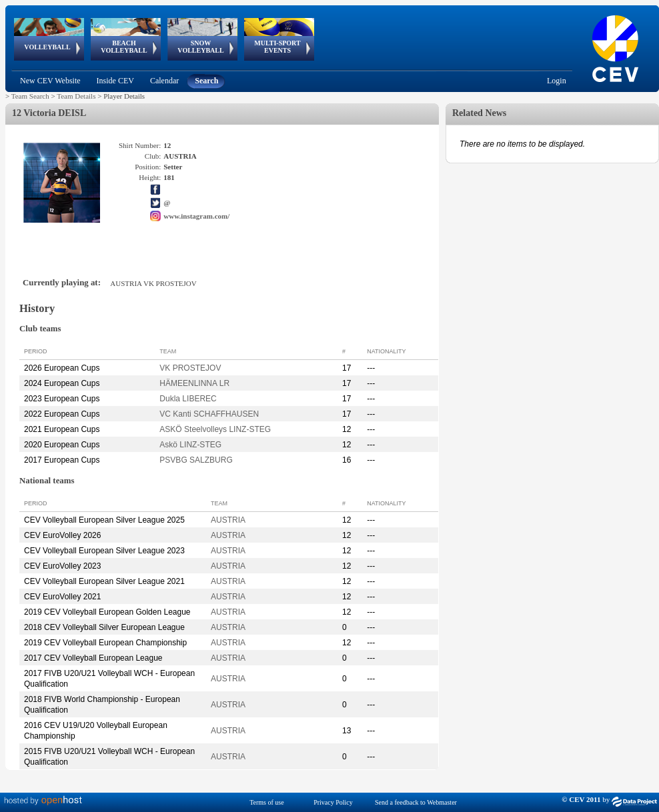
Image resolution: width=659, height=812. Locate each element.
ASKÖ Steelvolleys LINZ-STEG (215, 429)
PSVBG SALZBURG (196, 460)
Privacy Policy (333, 802)
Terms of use (267, 802)
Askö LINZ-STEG (190, 445)
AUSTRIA (228, 520)
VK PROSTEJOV (190, 368)
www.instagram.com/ (196, 216)
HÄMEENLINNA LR (194, 383)
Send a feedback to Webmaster (416, 802)
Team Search (30, 96)
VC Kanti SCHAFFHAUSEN (209, 414)
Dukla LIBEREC (188, 399)
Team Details (76, 96)
